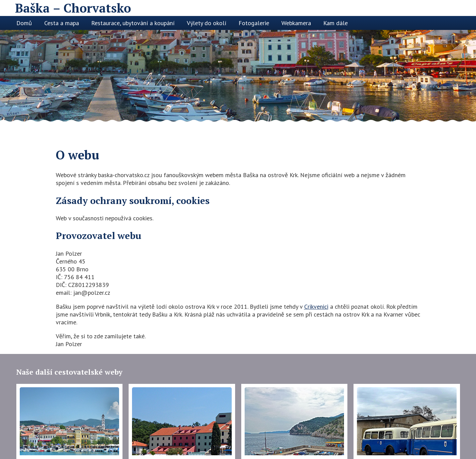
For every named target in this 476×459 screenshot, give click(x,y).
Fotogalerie (254, 23)
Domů (24, 23)
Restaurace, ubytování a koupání (133, 23)
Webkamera (296, 23)
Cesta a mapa (62, 23)
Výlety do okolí (207, 23)
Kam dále (335, 23)
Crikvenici (316, 307)
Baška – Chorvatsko (73, 8)
